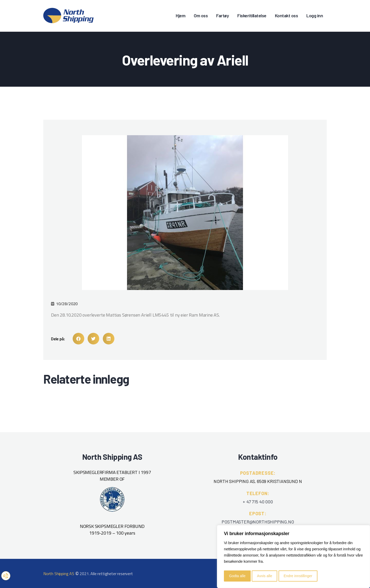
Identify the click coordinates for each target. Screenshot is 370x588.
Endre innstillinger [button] (298, 576)
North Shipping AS (59, 574)
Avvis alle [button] (264, 576)
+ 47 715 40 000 (258, 502)
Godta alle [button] (237, 576)
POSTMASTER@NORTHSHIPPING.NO (258, 522)
